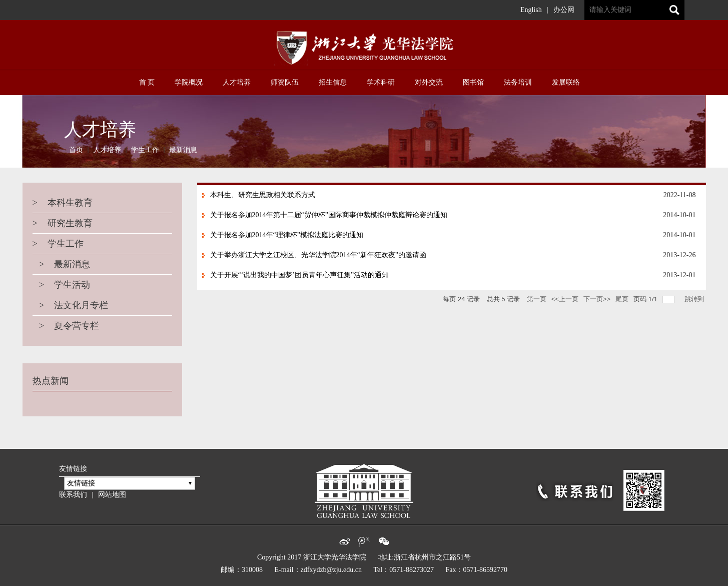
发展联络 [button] (566, 82)
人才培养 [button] (237, 82)
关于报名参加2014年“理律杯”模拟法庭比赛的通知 (287, 235)
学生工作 (145, 150)
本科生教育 (63, 203)
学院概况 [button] (189, 82)
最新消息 (183, 150)
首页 (76, 150)
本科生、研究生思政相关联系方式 (263, 195)
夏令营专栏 (66, 326)
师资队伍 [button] (285, 82)
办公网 (564, 10)
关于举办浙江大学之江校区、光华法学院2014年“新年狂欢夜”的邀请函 (318, 255)
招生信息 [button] (333, 82)
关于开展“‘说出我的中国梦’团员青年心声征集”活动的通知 (300, 275)
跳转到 (695, 299)
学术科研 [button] (381, 82)
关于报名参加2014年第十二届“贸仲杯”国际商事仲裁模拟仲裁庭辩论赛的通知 (329, 215)
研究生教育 (63, 223)
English (531, 10)
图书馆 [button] (473, 82)
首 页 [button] (147, 82)
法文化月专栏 (71, 305)
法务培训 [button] (518, 82)
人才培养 (107, 150)
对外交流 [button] (429, 82)
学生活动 (62, 285)
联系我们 (73, 495)
